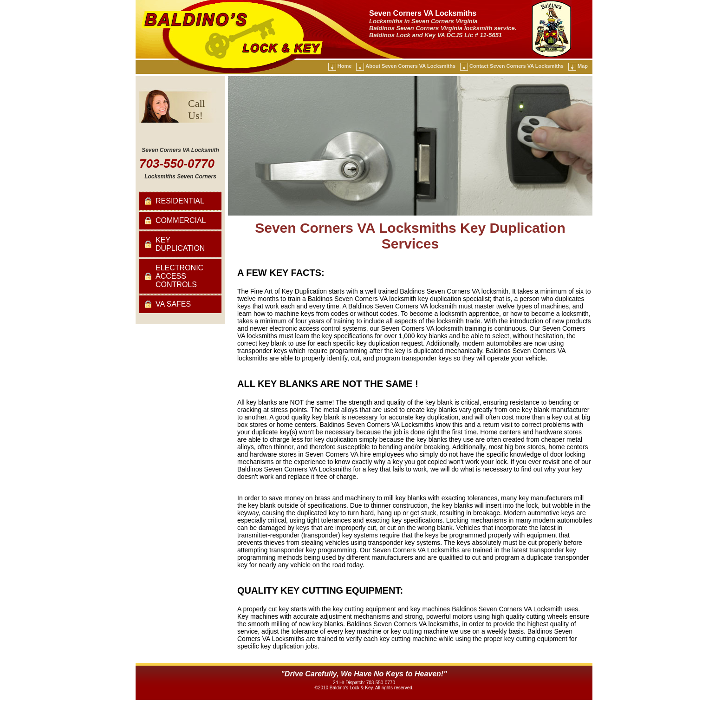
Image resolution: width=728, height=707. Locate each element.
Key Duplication (180, 244)
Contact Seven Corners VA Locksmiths (517, 66)
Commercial (181, 220)
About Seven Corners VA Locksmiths (410, 66)
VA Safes (173, 304)
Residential (180, 201)
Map (583, 66)
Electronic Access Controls (179, 276)
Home (345, 66)
